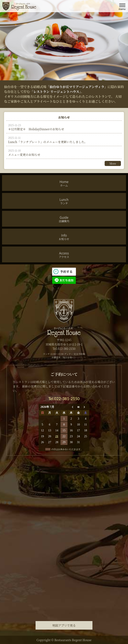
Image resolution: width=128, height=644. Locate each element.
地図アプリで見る (64, 625)
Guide (64, 219)
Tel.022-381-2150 (64, 399)
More (113, 163)
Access (64, 255)
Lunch (64, 201)
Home (64, 183)
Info (64, 237)
